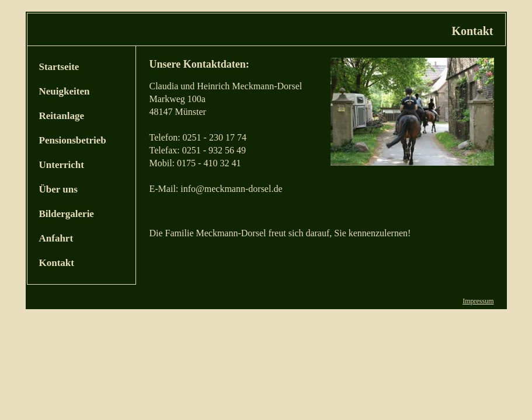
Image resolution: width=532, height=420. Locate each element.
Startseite (59, 67)
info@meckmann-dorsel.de (231, 189)
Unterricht (62, 165)
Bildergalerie (67, 214)
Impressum (478, 301)
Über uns (58, 189)
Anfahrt (56, 238)
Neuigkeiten (65, 91)
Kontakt (57, 263)
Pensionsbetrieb (73, 140)
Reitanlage (62, 116)
